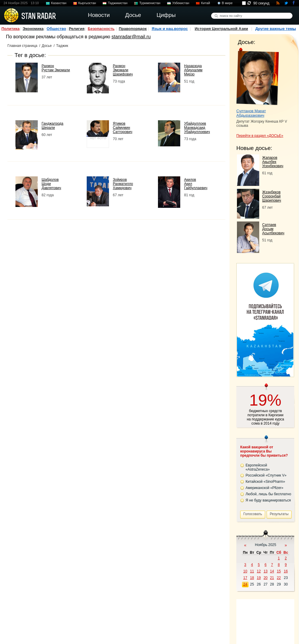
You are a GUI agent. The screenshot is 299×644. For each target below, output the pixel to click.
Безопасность (101, 29)
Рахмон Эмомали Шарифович (123, 70)
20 (266, 578)
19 (259, 578)
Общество (56, 29)
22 (279, 578)
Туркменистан (150, 3)
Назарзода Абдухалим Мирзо (193, 70)
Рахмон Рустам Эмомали (56, 68)
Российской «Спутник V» (266, 475)
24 (245, 584)
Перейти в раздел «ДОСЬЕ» (260, 136)
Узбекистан (181, 3)
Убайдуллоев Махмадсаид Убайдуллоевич (197, 128)
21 (272, 578)
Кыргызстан (87, 3)
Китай (205, 3)
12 (259, 571)
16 (286, 571)
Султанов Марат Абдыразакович (251, 113)
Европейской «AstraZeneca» (258, 467)
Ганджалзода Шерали (52, 126)
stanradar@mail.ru (131, 37)
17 (245, 578)
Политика (11, 29)
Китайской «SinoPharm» (265, 482)
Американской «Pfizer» (264, 488)
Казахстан (59, 3)
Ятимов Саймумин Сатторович (122, 128)
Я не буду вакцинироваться (268, 500)
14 (272, 571)
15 (279, 571)
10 (245, 571)
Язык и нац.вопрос (170, 29)
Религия (77, 29)
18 (252, 578)
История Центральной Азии (222, 29)
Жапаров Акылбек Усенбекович (273, 162)
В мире (227, 3)
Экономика (33, 29)
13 (266, 571)
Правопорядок (133, 29)
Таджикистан (118, 3)
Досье (47, 46)
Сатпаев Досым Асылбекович (273, 229)
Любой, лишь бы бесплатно (268, 494)
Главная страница (22, 46)
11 (252, 571)
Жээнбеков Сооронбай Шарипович (272, 196)
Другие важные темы (276, 29)
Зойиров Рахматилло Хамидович (123, 184)
